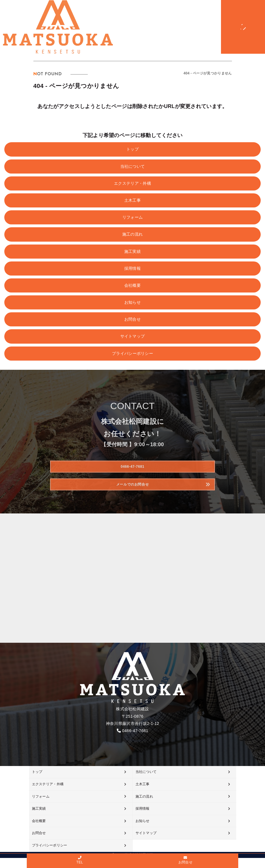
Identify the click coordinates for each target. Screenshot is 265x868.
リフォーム (133, 217)
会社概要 (132, 285)
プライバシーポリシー (132, 353)
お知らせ (132, 302)
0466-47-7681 (135, 731)
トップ (132, 149)
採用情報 (132, 268)
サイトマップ (133, 336)
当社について (133, 166)
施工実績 (132, 251)
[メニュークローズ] (236, 27)
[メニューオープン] (235, 26)
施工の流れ (133, 234)
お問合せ (132, 319)
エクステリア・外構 (132, 183)
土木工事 (132, 200)
